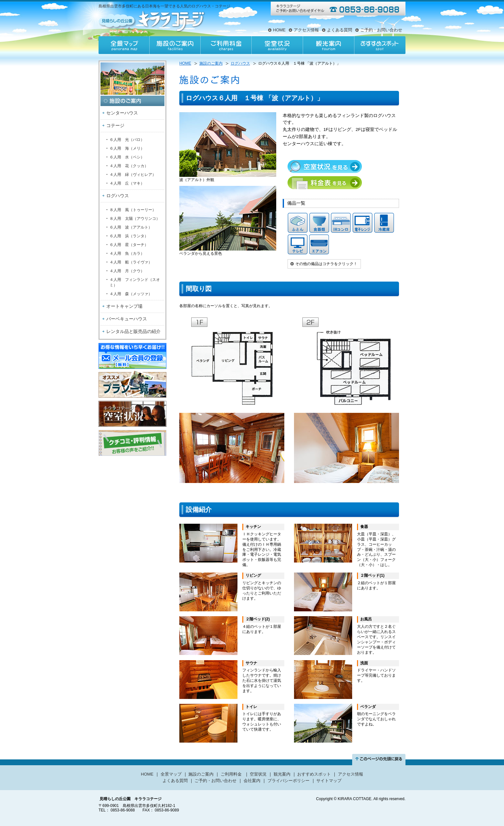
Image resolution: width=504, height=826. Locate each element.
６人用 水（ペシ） (127, 157)
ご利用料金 (226, 45)
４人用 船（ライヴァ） (131, 262)
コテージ (115, 125)
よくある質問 (340, 30)
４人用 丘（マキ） (127, 183)
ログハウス (118, 196)
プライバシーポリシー (289, 781)
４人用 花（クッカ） (129, 166)
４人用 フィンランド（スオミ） (135, 282)
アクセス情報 (306, 30)
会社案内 (252, 781)
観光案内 (328, 45)
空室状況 (277, 45)
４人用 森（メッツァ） (131, 294)
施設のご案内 (175, 45)
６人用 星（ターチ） (129, 245)
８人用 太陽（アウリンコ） (135, 219)
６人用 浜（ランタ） (129, 236)
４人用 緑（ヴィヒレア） (133, 175)
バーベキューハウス (127, 319)
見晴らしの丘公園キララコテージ (152, 21)
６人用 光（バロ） (127, 140)
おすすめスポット (380, 45)
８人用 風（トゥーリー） (133, 210)
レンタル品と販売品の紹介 (133, 331)
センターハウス (122, 113)
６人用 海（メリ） (127, 148)
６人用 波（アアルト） (131, 227)
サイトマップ (329, 781)
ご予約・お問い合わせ (381, 30)
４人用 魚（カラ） (127, 253)
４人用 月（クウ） (127, 271)
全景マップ (124, 45)
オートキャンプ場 (124, 306)
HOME (279, 30)
